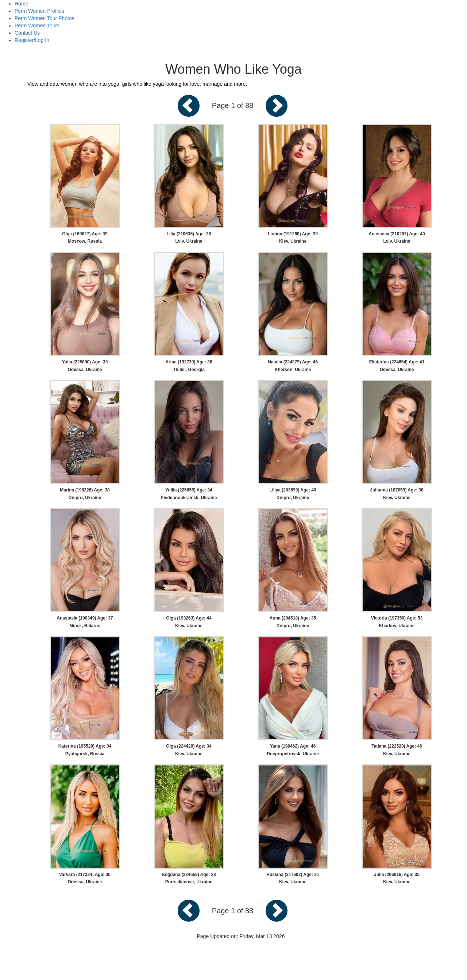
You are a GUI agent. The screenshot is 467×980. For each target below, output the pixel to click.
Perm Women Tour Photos (45, 18)
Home (21, 4)
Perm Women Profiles (39, 11)
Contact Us (27, 33)
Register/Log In (32, 40)
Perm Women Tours (37, 26)
